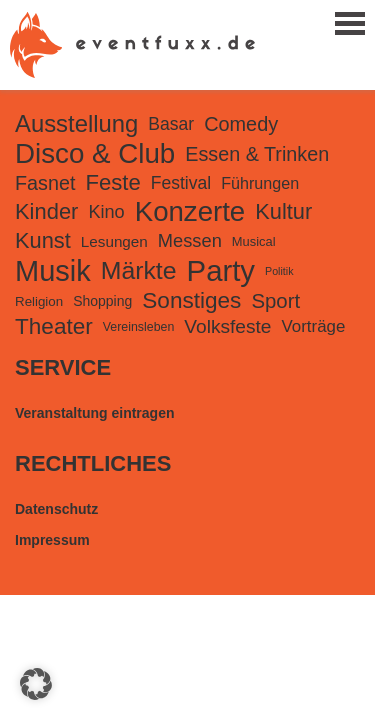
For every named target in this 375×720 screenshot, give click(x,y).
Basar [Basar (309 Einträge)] (171, 124)
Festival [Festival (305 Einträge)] (181, 183)
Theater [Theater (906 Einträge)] (54, 326)
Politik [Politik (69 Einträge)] (279, 271)
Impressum (52, 540)
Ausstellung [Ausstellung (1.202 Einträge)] (76, 123)
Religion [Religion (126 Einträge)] (39, 301)
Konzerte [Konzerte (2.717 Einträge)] (190, 211)
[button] (36, 684)
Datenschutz (56, 509)
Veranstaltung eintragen (94, 413)
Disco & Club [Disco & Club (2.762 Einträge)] (95, 153)
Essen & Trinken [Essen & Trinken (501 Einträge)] (257, 154)
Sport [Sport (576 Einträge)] (275, 301)
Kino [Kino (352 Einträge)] (106, 212)
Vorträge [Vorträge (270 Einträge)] (314, 326)
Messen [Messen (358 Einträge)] (190, 240)
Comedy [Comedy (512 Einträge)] (241, 124)
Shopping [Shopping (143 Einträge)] (102, 301)
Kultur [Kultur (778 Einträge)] (283, 211)
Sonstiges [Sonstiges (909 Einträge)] (191, 300)
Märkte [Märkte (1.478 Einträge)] (139, 270)
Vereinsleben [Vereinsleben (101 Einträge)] (139, 327)
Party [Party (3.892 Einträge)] (221, 270)
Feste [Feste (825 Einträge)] (112, 182)
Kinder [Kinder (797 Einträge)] (46, 211)
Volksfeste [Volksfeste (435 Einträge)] (227, 326)
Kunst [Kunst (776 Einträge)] (43, 240)
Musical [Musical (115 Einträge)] (254, 241)
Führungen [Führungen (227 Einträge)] (260, 183)
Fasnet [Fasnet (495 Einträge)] (45, 183)
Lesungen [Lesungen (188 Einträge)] (114, 241)
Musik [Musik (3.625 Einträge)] (53, 271)
